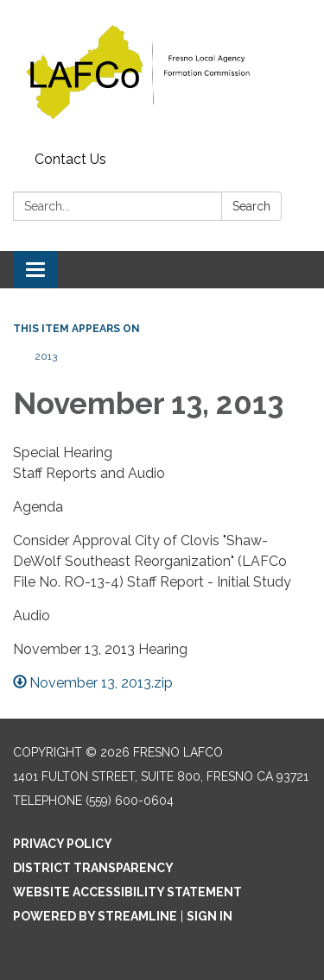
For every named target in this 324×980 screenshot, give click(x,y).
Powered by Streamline (95, 916)
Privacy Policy (63, 844)
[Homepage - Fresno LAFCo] (162, 72)
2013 (46, 356)
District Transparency (93, 868)
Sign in (210, 916)
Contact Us (70, 159)
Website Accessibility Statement (127, 892)
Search (251, 206)
